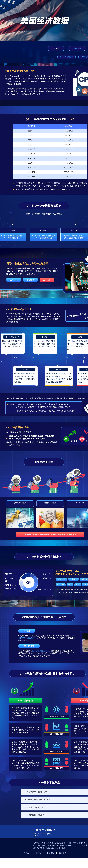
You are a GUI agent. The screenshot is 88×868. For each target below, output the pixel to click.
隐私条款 (50, 853)
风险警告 (63, 853)
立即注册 (47, 280)
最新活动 (30, 280)
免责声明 (38, 853)
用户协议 (25, 853)
